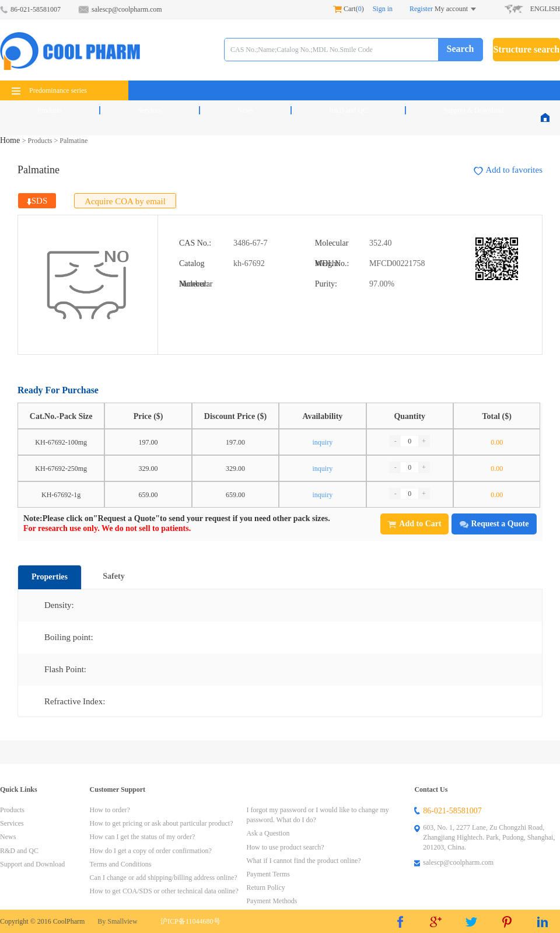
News (245, 110)
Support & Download (473, 110)
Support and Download (32, 864)
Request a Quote (494, 524)
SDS (37, 201)
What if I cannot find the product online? (303, 861)
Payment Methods (272, 901)
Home (11, 140)
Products (50, 110)
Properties (50, 577)
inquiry (323, 442)
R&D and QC (348, 110)
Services (150, 110)
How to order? (110, 810)
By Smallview (117, 921)
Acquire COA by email (125, 201)
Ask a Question (268, 833)
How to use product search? (285, 847)
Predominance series (49, 90)
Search (461, 49)
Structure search (527, 49)
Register (421, 9)
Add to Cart (414, 524)
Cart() (349, 9)
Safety (113, 576)
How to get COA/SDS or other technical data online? (164, 891)
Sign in (383, 9)
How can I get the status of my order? (143, 837)
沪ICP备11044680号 (190, 921)
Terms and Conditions (121, 864)
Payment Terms (268, 874)
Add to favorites (508, 170)
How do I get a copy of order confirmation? (151, 851)
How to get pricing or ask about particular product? (162, 823)
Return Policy (265, 887)
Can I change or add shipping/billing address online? (164, 878)
